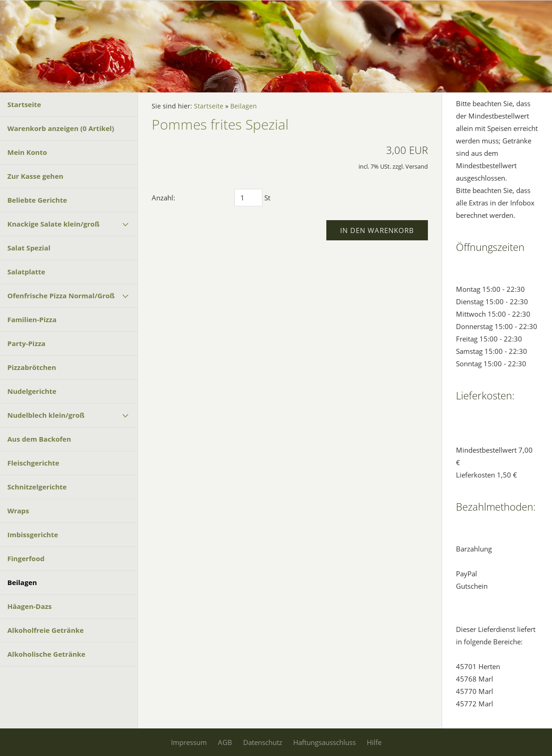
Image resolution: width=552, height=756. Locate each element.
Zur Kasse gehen (35, 176)
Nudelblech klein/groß (46, 415)
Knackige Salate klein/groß (54, 224)
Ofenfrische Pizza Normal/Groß (61, 296)
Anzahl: (163, 198)
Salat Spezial (29, 248)
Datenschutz (263, 742)
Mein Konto (27, 152)
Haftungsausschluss (324, 742)
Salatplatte (26, 272)
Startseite (24, 104)
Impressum (189, 742)
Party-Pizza (26, 343)
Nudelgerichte (32, 391)
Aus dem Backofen (39, 439)
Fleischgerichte (33, 463)
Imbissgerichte (33, 534)
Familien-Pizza (32, 319)
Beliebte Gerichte (37, 200)
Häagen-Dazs (30, 606)
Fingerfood (26, 558)
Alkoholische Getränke (46, 654)
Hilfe (374, 742)
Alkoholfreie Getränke (46, 630)
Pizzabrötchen (32, 367)
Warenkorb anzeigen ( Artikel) (61, 128)
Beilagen (22, 582)
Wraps (18, 511)
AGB (225, 742)
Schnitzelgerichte (37, 487)
